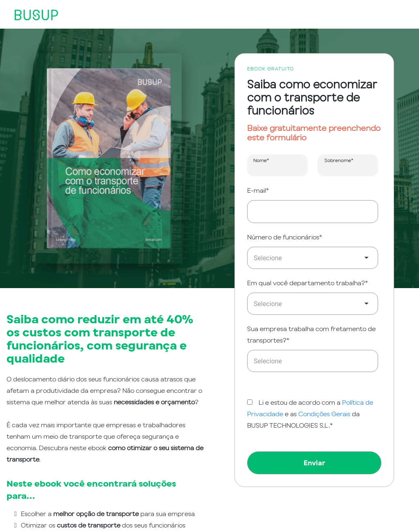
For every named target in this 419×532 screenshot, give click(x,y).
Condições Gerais (325, 414)
